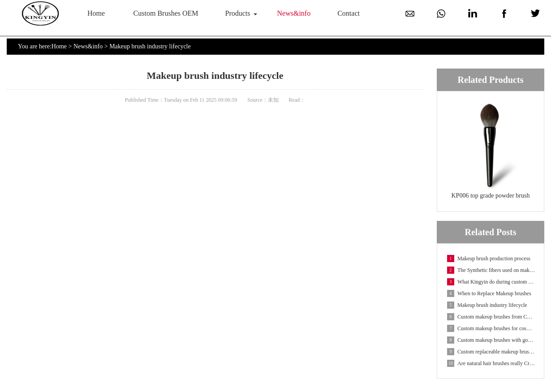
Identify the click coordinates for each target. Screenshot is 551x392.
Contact (349, 13)
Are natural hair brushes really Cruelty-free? (491, 363)
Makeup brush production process (489, 258)
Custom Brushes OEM (166, 13)
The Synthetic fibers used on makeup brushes (491, 270)
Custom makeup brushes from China (491, 317)
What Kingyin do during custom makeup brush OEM (491, 282)
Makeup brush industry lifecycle (487, 305)
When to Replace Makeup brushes (489, 293)
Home (96, 13)
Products (238, 13)
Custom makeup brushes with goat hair (491, 340)
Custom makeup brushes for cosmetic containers (491, 328)
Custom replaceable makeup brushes (491, 352)
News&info (294, 13)
